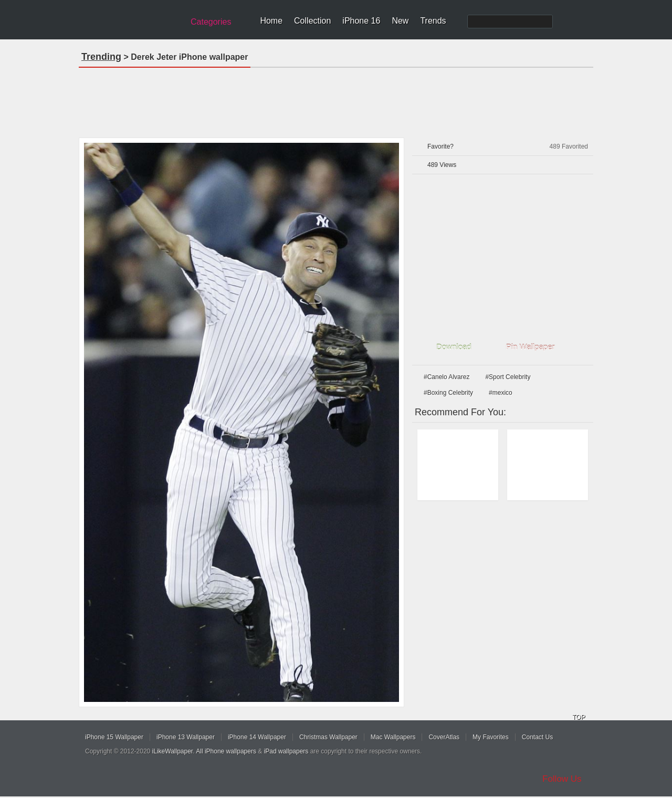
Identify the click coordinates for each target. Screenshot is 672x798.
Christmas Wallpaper (328, 737)
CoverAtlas (444, 737)
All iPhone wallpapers (226, 751)
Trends (433, 21)
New (400, 21)
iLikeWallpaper (173, 751)
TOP (579, 717)
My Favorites (491, 737)
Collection (312, 21)
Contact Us (537, 737)
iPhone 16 (361, 21)
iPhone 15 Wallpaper (114, 737)
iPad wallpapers (286, 751)
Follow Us (562, 779)
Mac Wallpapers (393, 737)
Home (271, 21)
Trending (101, 57)
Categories (211, 22)
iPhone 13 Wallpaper (186, 737)
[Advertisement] (336, 99)
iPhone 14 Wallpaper (257, 737)
